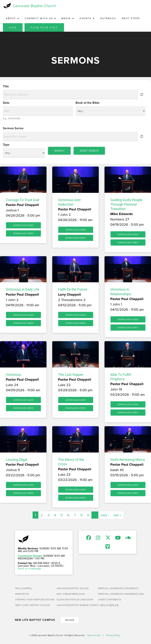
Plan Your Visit (44, 27)
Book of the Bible (88, 103)
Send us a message (30, 568)
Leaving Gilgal (16, 460)
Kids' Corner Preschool (71, 594)
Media (68, 18)
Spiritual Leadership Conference (117, 588)
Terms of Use (94, 635)
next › (105, 515)
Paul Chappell (24, 588)
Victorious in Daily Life (23, 289)
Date (6, 103)
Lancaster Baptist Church (35, 6)
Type (6, 145)
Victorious (13, 375)
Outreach (108, 18)
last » (117, 515)
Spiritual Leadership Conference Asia (117, 594)
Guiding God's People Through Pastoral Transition (126, 204)
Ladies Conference (110, 599)
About (12, 18)
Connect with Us (40, 18)
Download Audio (23, 225)
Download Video (23, 233)
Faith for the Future (73, 289)
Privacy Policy (113, 635)
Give (13, 27)
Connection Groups (30, 556)
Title (6, 86)
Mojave (70, 620)
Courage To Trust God (22, 200)
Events (87, 18)
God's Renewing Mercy (128, 460)
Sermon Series (13, 128)
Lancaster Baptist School (73, 588)
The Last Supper (71, 375)
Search (59, 151)
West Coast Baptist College (32, 605)
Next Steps (131, 18)
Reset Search (89, 151)
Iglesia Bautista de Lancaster (75, 599)
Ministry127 (22, 594)
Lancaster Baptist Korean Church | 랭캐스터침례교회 (76, 605)
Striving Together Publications (34, 599)
